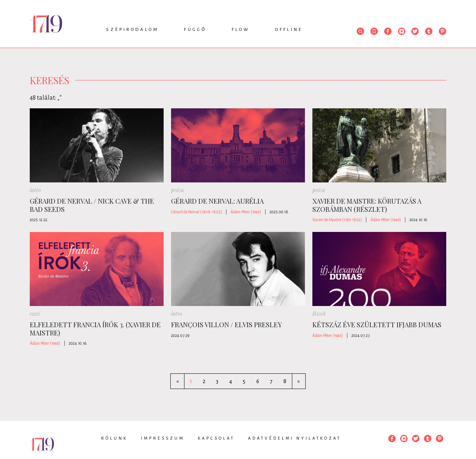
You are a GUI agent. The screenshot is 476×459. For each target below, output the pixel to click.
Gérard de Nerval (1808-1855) (197, 212)
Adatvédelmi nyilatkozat (295, 438)
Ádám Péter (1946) (246, 212)
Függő (195, 30)
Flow (241, 30)
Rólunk (114, 438)
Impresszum (163, 438)
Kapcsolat (216, 438)
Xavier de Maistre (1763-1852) (337, 220)
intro (35, 190)
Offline (289, 30)
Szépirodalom (132, 30)
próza (177, 190)
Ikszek (319, 314)
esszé (35, 314)
